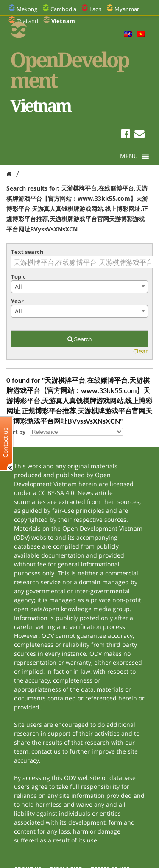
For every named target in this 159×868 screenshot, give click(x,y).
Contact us (6, 442)
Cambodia (63, 9)
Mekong (27, 9)
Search (80, 339)
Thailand (27, 21)
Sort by (16, 432)
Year (17, 301)
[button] (129, 156)
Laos (95, 9)
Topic (18, 276)
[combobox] (79, 287)
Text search (27, 252)
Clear (141, 351)
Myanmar (127, 9)
